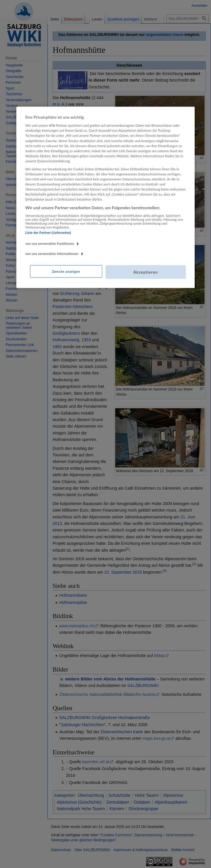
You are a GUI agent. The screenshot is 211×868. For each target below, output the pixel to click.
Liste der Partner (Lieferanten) (48, 232)
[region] (105, 197)
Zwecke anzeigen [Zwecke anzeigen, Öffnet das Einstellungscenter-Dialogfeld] (66, 271)
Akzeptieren (146, 272)
